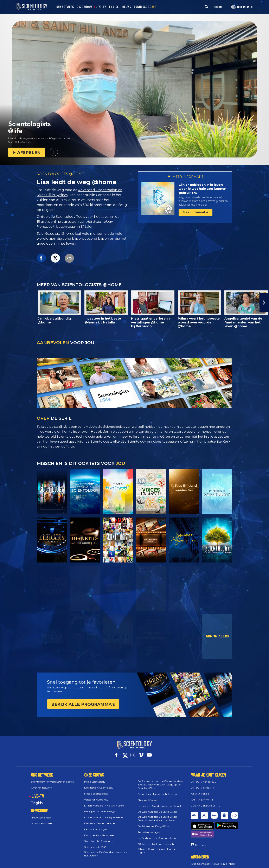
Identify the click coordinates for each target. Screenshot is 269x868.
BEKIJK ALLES (217, 636)
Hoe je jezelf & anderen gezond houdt (159, 802)
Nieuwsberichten (41, 814)
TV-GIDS (114, 7)
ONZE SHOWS (84, 7)
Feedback (201, 827)
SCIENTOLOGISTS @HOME (60, 174)
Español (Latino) (164, 864)
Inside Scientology (95, 778)
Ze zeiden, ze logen (149, 828)
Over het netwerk (41, 784)
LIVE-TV (101, 7)
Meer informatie (196, 212)
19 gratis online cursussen (58, 222)
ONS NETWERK (65, 7)
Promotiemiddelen (42, 820)
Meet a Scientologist (96, 790)
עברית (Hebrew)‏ (216, 864)
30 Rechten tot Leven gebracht (156, 840)
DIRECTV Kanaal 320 (204, 778)
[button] (264, 302)
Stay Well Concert (148, 796)
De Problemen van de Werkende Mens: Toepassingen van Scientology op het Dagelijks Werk (161, 781)
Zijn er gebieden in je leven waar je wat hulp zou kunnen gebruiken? (202, 189)
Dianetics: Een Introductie (99, 820)
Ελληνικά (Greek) (140, 864)
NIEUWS (126, 7)
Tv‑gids (37, 799)
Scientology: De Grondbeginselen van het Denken (106, 850)
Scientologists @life (96, 843)
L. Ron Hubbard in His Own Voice (104, 802)
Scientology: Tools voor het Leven (157, 790)
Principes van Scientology (100, 808)
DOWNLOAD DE (145, 7)
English (91, 864)
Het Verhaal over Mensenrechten (157, 834)
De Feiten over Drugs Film (153, 822)
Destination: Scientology (99, 784)
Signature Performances (99, 837)
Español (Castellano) (190, 864)
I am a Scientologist (96, 826)
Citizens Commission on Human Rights (157, 847)
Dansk (105, 864)
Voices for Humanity (96, 796)
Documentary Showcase (99, 832)
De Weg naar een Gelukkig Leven (157, 808)
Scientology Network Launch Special (53, 778)
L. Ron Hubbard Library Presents (104, 814)
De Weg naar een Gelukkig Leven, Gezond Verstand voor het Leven (158, 815)
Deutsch (120, 864)
